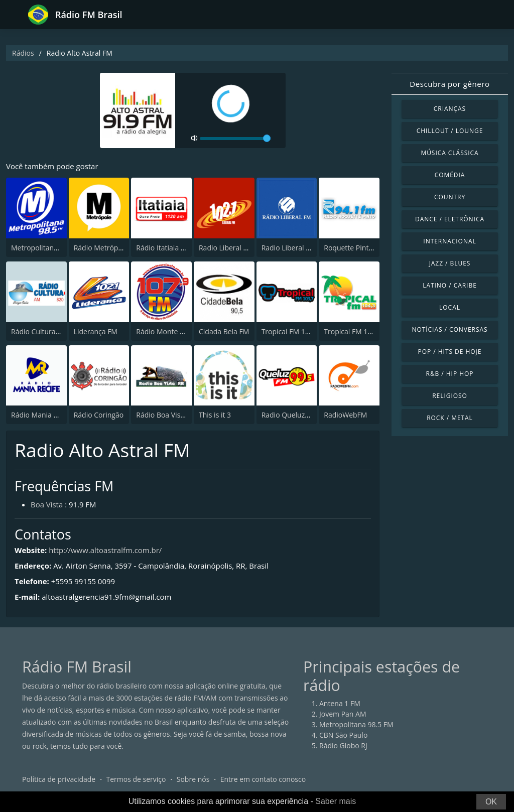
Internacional (449, 241)
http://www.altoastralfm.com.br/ (105, 550)
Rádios (23, 53)
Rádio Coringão (99, 415)
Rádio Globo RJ (343, 746)
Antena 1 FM (340, 703)
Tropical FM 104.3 (353, 331)
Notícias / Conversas (449, 329)
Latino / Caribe (450, 285)
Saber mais (336, 801)
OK (491, 802)
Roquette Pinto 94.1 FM (362, 248)
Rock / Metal (450, 418)
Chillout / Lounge (450, 131)
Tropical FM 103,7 (290, 331)
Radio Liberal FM (226, 248)
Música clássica (449, 153)
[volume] (235, 139)
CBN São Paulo (343, 735)
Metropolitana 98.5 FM (48, 248)
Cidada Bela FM (224, 331)
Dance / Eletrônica (450, 219)
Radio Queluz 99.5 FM (297, 415)
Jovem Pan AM (343, 714)
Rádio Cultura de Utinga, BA (56, 331)
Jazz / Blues (450, 263)
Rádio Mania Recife (42, 415)
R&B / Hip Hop (450, 374)
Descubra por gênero (449, 84)
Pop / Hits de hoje (450, 352)
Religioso (450, 396)
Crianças (450, 109)
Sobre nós (193, 779)
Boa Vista (47, 504)
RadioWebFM (345, 415)
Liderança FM (96, 331)
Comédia (450, 175)
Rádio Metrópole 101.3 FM (117, 248)
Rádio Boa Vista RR (167, 415)
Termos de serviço (136, 779)
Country (450, 197)
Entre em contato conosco (263, 779)
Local (450, 307)
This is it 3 (215, 415)
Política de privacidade (59, 779)
